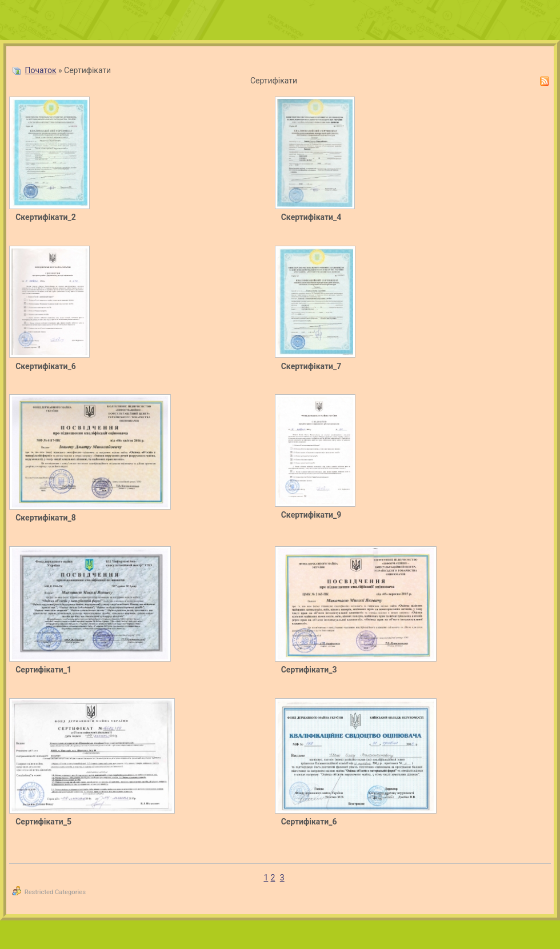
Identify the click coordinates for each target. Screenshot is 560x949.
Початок (40, 70)
